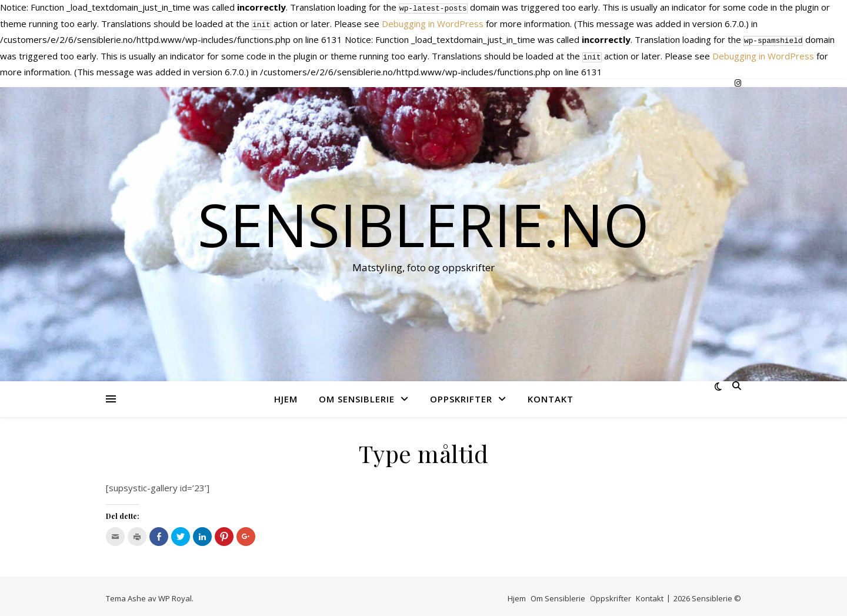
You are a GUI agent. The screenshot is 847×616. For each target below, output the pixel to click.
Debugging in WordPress (433, 22)
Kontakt (551, 394)
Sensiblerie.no (423, 219)
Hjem (286, 394)
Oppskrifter (461, 394)
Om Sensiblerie (357, 394)
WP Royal (175, 594)
